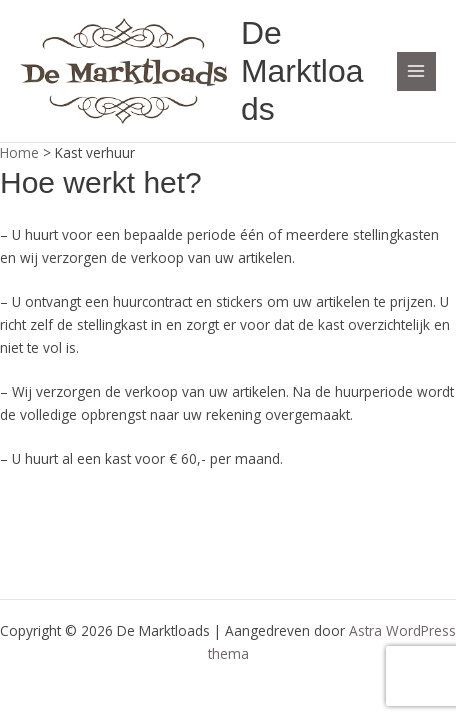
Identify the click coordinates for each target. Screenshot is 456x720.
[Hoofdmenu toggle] (416, 71)
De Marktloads (302, 71)
